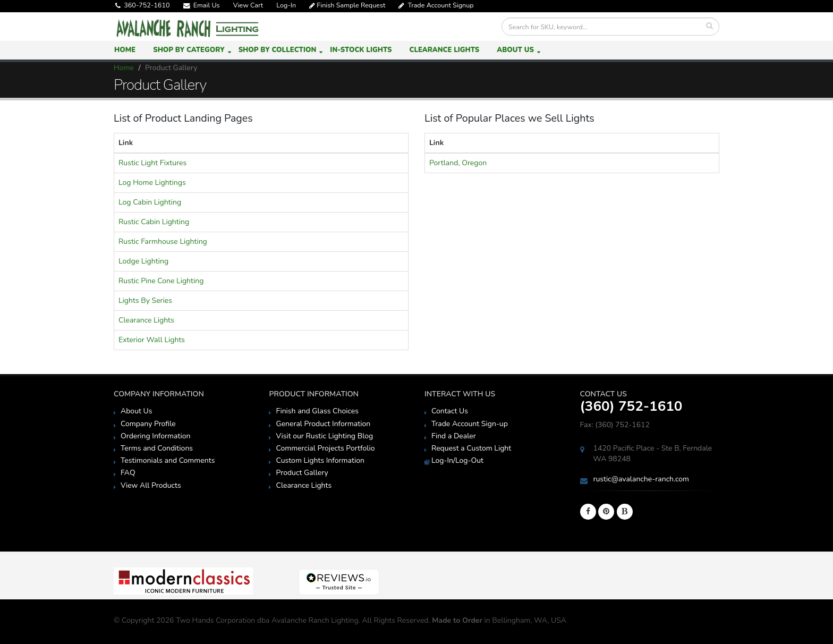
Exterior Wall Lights (152, 340)
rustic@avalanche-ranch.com (641, 479)
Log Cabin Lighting (150, 202)
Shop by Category (189, 50)
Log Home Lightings (152, 183)
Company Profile (148, 424)
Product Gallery (302, 473)
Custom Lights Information (320, 460)
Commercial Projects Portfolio (325, 448)
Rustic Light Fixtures (152, 163)
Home (125, 50)
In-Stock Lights (361, 50)
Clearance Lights (444, 50)
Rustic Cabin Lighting (154, 222)
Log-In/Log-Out (457, 460)
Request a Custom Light (471, 448)
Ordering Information (155, 436)
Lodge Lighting (143, 261)
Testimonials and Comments (168, 460)
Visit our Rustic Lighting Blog (324, 436)
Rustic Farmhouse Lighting (163, 241)
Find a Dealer (454, 436)
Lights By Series (145, 300)
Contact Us (450, 411)
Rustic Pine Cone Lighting (161, 281)
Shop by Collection (278, 50)
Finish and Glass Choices (317, 411)
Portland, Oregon (458, 163)
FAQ (128, 473)
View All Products (151, 485)
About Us (515, 50)
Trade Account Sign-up (470, 424)
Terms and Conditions (157, 448)
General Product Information (323, 424)
